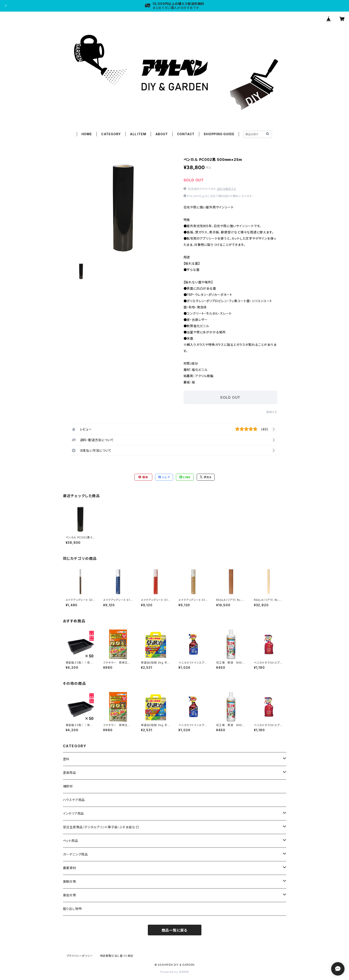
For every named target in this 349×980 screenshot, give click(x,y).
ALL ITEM (138, 134)
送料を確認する (227, 189)
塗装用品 (70, 773)
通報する (272, 412)
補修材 (68, 786)
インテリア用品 (74, 813)
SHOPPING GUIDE (219, 134)
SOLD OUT (230, 397)
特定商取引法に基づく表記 (117, 956)
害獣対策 (70, 881)
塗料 (66, 759)
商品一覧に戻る (175, 930)
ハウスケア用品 (74, 800)
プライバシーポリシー (80, 956)
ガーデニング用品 (75, 854)
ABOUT (162, 134)
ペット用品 (71, 841)
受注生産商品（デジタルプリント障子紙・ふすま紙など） (102, 827)
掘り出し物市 (72, 909)
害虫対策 (70, 895)
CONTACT (186, 134)
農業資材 (70, 868)
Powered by (175, 972)
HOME (87, 134)
